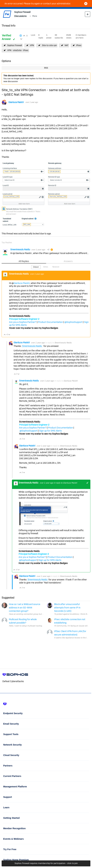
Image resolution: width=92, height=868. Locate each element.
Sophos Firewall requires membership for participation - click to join (46, 863)
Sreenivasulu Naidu (20, 249)
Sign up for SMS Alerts (50, 431)
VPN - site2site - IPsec (18, 50)
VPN (32, 45)
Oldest (36, 267)
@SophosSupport (73, 322)
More (35, 16)
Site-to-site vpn (49, 45)
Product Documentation (50, 322)
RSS (46, 68)
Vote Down (9, 335)
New (88, 14)
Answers (68, 261)
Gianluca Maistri (16, 102)
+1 (87, 483)
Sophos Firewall (15, 45)
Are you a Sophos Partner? (23, 322)
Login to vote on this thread (24, 35)
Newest (56, 267)
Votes (46, 267)
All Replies (24, 261)
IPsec (79, 45)
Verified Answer (7, 37)
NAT (67, 45)
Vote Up (5, 335)
